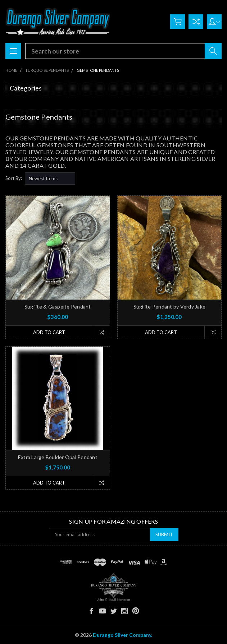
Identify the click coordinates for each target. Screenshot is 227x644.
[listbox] (50, 179)
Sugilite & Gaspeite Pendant (58, 307)
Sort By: (14, 178)
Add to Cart (49, 332)
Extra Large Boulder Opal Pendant (58, 457)
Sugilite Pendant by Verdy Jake (170, 307)
